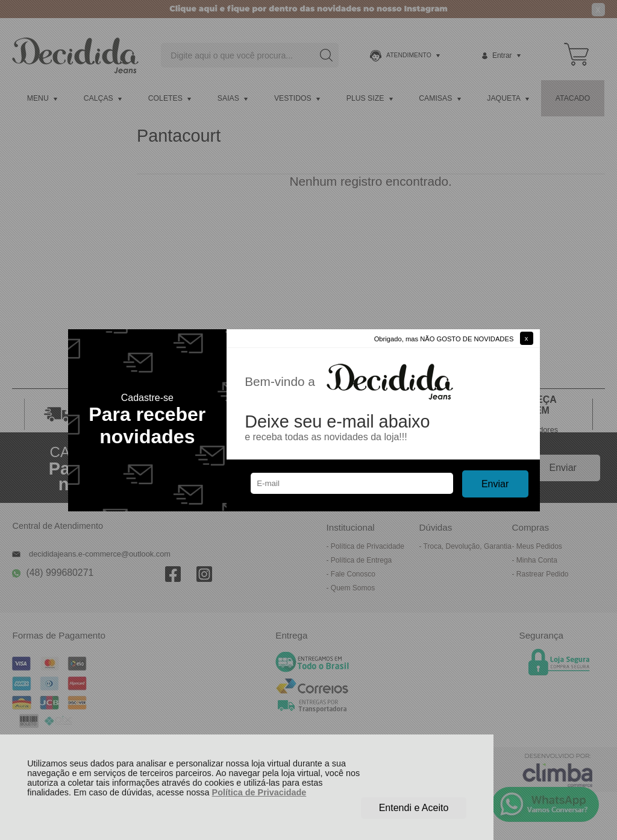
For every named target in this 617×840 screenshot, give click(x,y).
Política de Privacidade (259, 792)
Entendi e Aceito (414, 808)
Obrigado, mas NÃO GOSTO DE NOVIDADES (444, 339)
